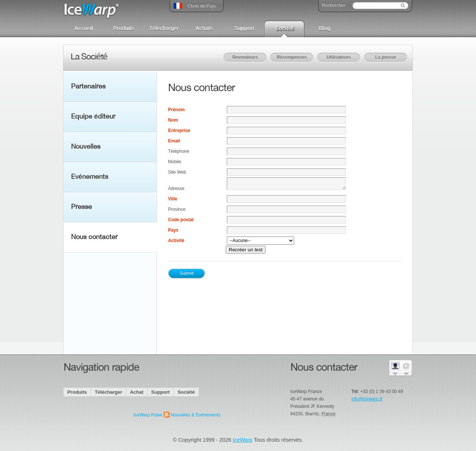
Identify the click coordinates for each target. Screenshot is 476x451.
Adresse (176, 189)
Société (284, 28)
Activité (176, 241)
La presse (386, 57)
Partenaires (88, 87)
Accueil (84, 28)
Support (244, 28)
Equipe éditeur (93, 117)
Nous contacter (94, 237)
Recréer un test (246, 250)
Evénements (90, 177)
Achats (204, 28)
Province (177, 209)
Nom (173, 120)
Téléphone (179, 151)
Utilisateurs (339, 57)
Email (174, 141)
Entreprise (179, 131)
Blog (324, 28)
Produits (124, 28)
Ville (173, 199)
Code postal (181, 220)
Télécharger (164, 28)
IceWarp (243, 440)
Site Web (177, 172)
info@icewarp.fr (367, 399)
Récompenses (292, 57)
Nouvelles (86, 147)
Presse (81, 207)
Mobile (175, 162)
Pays (173, 230)
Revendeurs (245, 57)
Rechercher (334, 5)
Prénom (176, 110)
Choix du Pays (195, 4)
